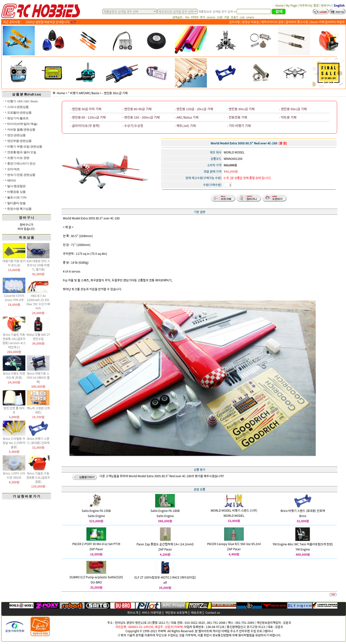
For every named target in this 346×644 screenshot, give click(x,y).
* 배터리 (10, 181)
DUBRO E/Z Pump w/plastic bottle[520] (96, 577)
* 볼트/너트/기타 (16, 198)
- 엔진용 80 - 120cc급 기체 (88, 117)
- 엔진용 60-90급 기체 (137, 109)
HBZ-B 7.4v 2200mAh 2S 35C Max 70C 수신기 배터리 (38, 302)
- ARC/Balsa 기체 (187, 117)
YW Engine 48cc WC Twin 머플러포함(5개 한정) (303, 544)
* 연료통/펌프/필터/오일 (21, 152)
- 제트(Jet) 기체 (185, 126)
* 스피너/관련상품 (17, 107)
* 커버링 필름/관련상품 (20, 130)
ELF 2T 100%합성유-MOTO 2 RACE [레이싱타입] (165, 577)
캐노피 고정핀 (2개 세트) (38, 410)
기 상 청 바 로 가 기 (26, 496)
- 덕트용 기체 (288, 117)
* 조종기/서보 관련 (17, 158)
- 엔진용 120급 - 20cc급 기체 (194, 109)
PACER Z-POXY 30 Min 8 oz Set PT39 (96, 544)
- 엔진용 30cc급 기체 (115, 93)
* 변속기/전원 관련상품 (20, 175)
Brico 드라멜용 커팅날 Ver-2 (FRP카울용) (14, 443)
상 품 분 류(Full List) (27, 94)
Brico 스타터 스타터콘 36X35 (14, 475)
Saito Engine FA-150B (96, 511)
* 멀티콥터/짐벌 (15, 203)
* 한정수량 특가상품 (18, 209)
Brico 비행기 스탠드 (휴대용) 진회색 (38, 441)
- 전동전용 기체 (237, 117)
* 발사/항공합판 (15, 186)
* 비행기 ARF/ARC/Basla (21, 101)
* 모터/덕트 (12, 169)
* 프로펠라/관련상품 (18, 113)
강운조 (287, 622)
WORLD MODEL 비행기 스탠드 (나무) (234, 510)
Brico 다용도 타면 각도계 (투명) (14, 375)
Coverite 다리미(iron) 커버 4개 (14, 298)
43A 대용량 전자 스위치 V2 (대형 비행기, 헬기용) (38, 265)
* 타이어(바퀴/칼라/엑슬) (21, 124)
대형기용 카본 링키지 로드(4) (14, 263)
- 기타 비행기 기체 (239, 126)
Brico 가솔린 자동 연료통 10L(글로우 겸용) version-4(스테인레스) (14, 341)
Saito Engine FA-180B (165, 511)
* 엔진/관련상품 (15, 135)
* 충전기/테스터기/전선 (20, 164)
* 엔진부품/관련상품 (18, 141)
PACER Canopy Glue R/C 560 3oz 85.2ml (234, 544)
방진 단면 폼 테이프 (14, 410)
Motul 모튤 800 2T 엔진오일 (38, 337)
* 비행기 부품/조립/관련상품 (24, 147)
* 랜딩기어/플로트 (17, 118)
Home (59, 93)
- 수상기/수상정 (133, 126)
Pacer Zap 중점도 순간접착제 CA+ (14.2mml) (165, 544)
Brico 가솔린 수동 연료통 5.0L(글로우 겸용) (38, 477)
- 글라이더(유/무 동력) (85, 126)
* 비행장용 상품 (15, 192)
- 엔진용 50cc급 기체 (293, 109)
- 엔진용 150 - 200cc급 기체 (141, 117)
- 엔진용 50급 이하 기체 (86, 109)
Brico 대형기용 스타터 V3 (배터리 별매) (38, 377)
